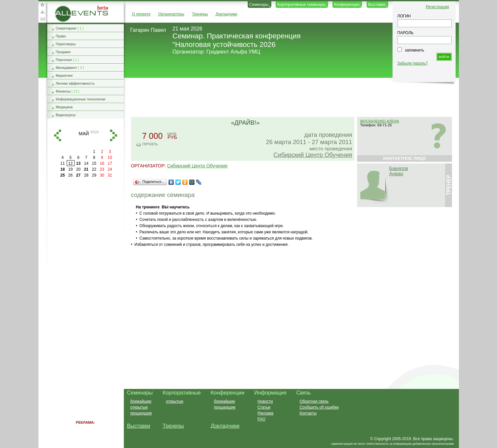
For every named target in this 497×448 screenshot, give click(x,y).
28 (86, 175)
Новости (265, 401)
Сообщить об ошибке (319, 407)
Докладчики (226, 14)
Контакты (308, 413)
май (84, 134)
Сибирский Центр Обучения (313, 155)
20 (78, 169)
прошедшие (141, 413)
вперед (114, 135)
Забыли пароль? (413, 63)
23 (102, 169)
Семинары (259, 5)
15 (94, 163)
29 (94, 175)
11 (63, 163)
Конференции (347, 5)
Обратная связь (42, 19)
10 (110, 158)
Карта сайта (42, 12)
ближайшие (141, 401)
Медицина (64, 107)
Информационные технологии (81, 99)
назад (57, 135)
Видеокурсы (66, 115)
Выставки (377, 5)
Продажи (63, 52)
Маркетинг (65, 75)
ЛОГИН (404, 16)
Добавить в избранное (42, 5)
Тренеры (200, 14)
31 (110, 175)
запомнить (415, 50)
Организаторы (171, 14)
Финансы (63, 91)
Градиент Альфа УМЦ (233, 52)
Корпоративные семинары (301, 5)
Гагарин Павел (148, 30)
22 (94, 169)
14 (86, 163)
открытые (139, 407)
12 (70, 163)
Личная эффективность (75, 83)
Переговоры (66, 44)
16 (102, 163)
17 (110, 163)
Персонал (64, 60)
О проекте (141, 14)
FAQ (261, 419)
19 (70, 169)
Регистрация (437, 7)
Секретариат (66, 28)
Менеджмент (67, 68)
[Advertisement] (288, 98)
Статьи (264, 407)
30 (102, 175)
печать (150, 144)
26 (70, 175)
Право (61, 36)
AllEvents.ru (65, 8)
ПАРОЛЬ (406, 33)
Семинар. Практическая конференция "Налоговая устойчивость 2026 (237, 40)
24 (110, 169)
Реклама (265, 413)
